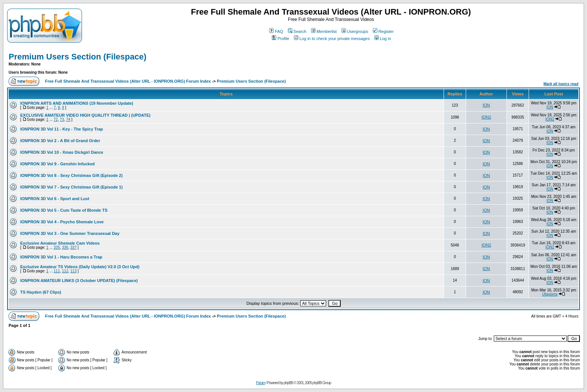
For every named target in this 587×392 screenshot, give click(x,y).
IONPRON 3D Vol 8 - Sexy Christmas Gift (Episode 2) (72, 175)
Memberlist (324, 31)
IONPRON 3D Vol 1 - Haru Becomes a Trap (61, 257)
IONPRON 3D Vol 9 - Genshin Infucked (57, 164)
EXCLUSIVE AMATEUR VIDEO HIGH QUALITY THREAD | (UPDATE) (85, 115)
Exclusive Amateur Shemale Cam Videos (60, 243)
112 (65, 271)
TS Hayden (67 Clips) (41, 292)
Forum (261, 383)
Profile (280, 39)
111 (57, 271)
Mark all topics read (561, 84)
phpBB (288, 383)
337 (74, 247)
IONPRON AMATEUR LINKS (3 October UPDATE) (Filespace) (79, 281)
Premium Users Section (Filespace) (77, 57)
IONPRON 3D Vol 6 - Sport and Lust (55, 199)
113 (74, 271)
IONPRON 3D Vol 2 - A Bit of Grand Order (60, 141)
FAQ (276, 31)
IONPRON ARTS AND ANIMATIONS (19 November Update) (77, 103)
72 (56, 120)
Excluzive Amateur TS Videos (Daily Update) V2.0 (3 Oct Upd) (80, 267)
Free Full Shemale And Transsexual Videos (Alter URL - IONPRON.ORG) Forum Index (128, 81)
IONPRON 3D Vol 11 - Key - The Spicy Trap (62, 129)
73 (62, 120)
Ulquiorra (550, 294)
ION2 (486, 117)
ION (486, 105)
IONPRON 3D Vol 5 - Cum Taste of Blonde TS (64, 210)
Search (297, 31)
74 (68, 120)
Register (383, 31)
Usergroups (355, 31)
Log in (383, 39)
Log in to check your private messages (332, 39)
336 (65, 247)
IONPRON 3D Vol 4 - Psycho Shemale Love (62, 222)
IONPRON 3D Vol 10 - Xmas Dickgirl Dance (62, 152)
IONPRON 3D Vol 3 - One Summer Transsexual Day (70, 233)
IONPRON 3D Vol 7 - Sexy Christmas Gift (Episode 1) (72, 187)
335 (57, 247)
